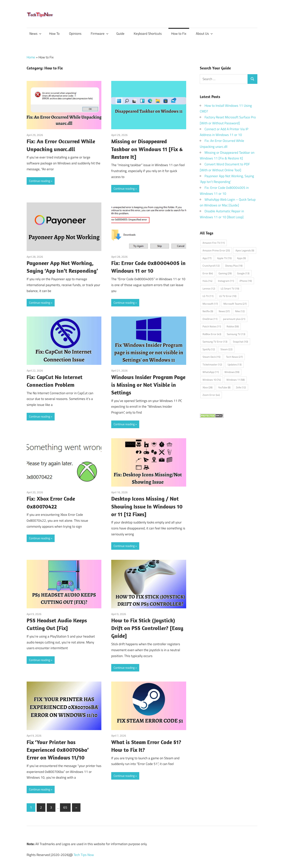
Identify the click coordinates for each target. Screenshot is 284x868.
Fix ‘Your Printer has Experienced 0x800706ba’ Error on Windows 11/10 (58, 750)
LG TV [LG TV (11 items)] (208, 296)
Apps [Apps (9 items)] (241, 258)
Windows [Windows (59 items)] (232, 372)
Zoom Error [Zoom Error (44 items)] (211, 395)
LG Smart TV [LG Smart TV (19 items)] (230, 288)
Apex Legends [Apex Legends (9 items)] (245, 250)
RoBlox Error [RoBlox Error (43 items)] (212, 334)
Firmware (100, 34)
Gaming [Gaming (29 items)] (225, 273)
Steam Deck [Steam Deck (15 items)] (211, 357)
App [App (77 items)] (207, 258)
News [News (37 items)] (224, 311)
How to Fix (179, 34)
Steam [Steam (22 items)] (226, 349)
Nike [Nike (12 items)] (240, 311)
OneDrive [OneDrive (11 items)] (210, 319)
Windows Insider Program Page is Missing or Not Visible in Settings (148, 385)
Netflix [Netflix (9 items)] (208, 311)
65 (65, 807)
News (35, 34)
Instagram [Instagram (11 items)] (226, 281)
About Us (204, 34)
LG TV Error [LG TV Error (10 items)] (228, 296)
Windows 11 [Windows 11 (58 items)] (235, 380)
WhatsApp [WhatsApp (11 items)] (211, 372)
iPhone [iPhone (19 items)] (246, 281)
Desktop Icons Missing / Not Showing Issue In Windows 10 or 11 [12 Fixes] (147, 506)
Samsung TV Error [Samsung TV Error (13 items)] (215, 342)
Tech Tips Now (84, 855)
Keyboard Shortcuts (148, 34)
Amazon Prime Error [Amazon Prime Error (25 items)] (216, 250)
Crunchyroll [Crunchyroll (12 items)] (211, 266)
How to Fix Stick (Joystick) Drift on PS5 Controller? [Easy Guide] (147, 628)
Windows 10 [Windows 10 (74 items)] (212, 380)
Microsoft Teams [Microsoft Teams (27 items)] (235, 304)
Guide (120, 34)
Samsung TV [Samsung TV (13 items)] (236, 334)
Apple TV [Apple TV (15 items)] (224, 258)
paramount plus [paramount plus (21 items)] (234, 319)
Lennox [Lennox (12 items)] (209, 288)
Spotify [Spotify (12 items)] (209, 349)
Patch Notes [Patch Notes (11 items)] (212, 326)
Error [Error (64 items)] (208, 273)
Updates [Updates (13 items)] (234, 364)
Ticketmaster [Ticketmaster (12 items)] (212, 364)
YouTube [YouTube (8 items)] (224, 387)
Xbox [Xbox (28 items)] (207, 387)
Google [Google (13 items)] (243, 273)
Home (31, 57)
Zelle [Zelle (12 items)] (241, 387)
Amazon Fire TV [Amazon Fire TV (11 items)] (214, 243)
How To (54, 34)
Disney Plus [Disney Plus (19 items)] (234, 266)
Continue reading (40, 181)
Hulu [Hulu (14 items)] (207, 281)
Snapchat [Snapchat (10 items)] (240, 342)
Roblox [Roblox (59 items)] (233, 326)
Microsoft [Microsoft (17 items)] (210, 304)
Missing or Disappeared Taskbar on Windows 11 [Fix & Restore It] (147, 149)
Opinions (75, 34)
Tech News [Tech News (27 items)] (234, 357)
